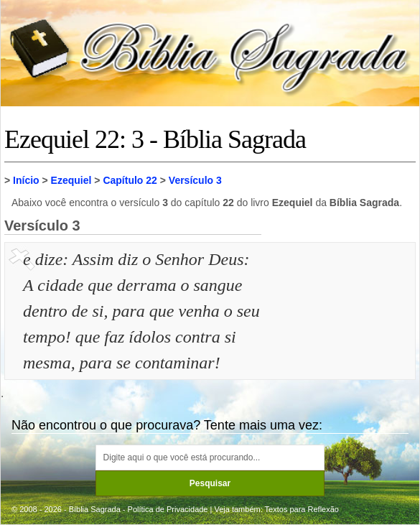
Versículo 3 (195, 180)
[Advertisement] (340, 318)
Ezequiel (71, 180)
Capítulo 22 (130, 180)
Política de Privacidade (168, 509)
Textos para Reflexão (302, 509)
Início (26, 180)
